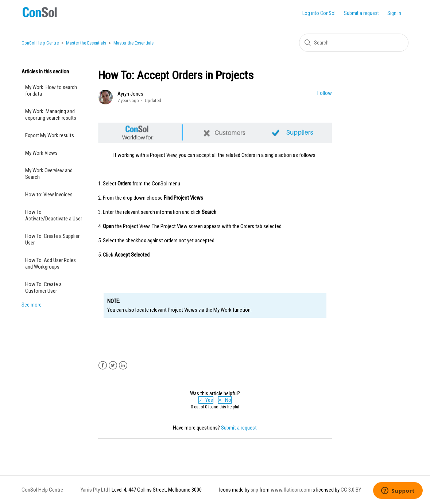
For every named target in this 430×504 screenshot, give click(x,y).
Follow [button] (325, 93)
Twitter (113, 366)
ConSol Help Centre (40, 43)
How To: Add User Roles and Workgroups (51, 263)
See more (32, 305)
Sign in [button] (394, 13)
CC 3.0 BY (351, 490)
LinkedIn (123, 366)
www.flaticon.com (290, 490)
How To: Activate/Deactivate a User (54, 215)
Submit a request (361, 13)
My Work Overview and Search (49, 174)
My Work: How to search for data (51, 91)
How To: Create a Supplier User (52, 239)
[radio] (206, 400)
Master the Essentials (86, 43)
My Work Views (41, 153)
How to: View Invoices (49, 195)
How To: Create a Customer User (43, 288)
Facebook (103, 366)
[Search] (354, 43)
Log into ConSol (319, 13)
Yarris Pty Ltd (94, 490)
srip (254, 490)
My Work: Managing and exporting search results (51, 115)
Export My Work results (50, 135)
